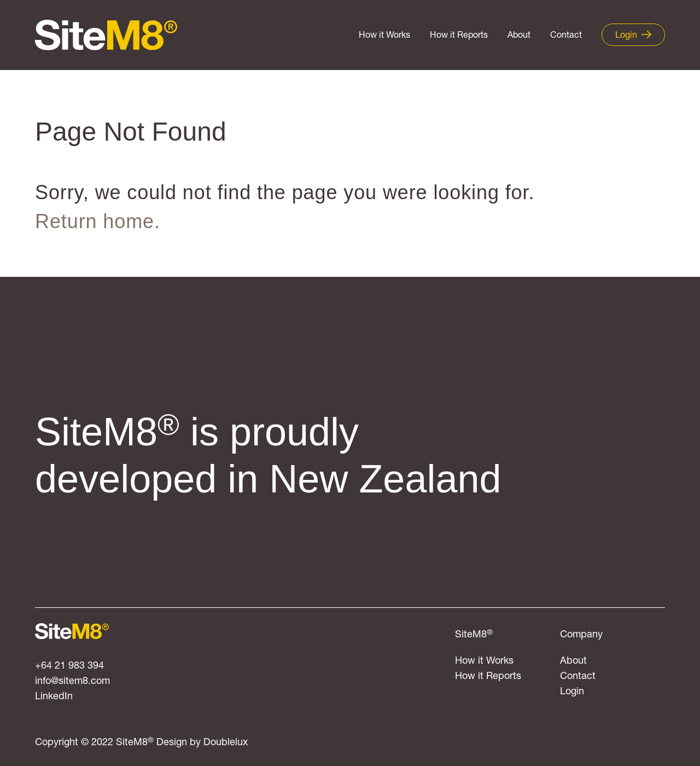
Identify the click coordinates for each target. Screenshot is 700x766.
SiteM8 (474, 635)
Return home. (98, 221)
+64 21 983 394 (69, 666)
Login (572, 692)
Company (581, 635)
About (519, 36)
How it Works (384, 36)
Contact (566, 36)
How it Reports (459, 36)
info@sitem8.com (72, 681)
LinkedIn (54, 697)
